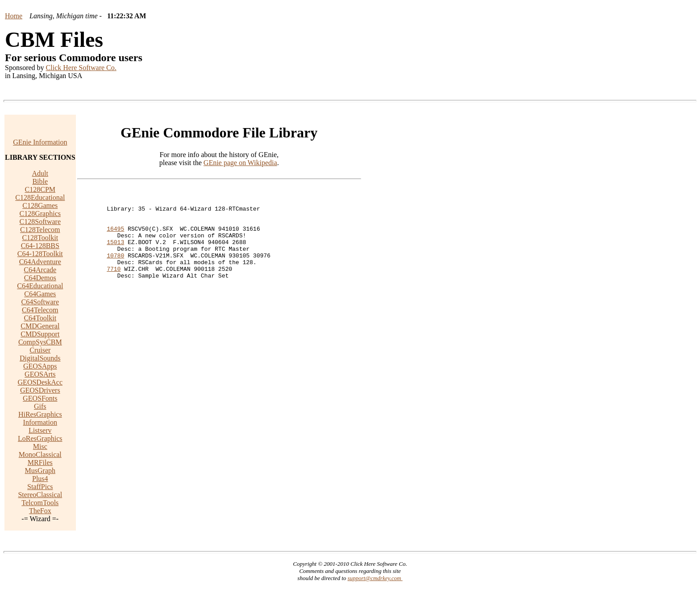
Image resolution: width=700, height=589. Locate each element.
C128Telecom (40, 230)
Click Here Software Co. (81, 68)
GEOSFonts (40, 398)
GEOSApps (40, 366)
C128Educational (40, 197)
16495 (115, 236)
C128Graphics (40, 214)
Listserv (40, 430)
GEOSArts (40, 374)
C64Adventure (40, 262)
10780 (115, 269)
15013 (115, 253)
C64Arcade (40, 270)
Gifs (40, 406)
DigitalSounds (40, 358)
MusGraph (40, 471)
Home (14, 16)
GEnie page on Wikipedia (240, 163)
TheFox (40, 511)
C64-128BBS (40, 246)
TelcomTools (40, 503)
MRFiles (40, 462)
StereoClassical (40, 495)
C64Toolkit (40, 318)
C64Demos (40, 278)
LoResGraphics (40, 438)
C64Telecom (40, 310)
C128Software (40, 222)
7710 (114, 285)
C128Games (40, 205)
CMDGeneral (40, 326)
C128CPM (40, 189)
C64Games (40, 294)
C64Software (40, 302)
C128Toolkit (40, 238)
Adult (40, 173)
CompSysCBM (40, 342)
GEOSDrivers (40, 390)
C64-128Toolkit (40, 254)
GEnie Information (40, 142)
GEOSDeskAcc (40, 382)
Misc (40, 446)
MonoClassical (40, 454)
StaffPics (40, 487)
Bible (40, 181)
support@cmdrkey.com (375, 578)
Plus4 (40, 479)
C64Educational (40, 286)
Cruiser (40, 350)
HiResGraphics (40, 414)
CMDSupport (40, 334)
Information (40, 422)
